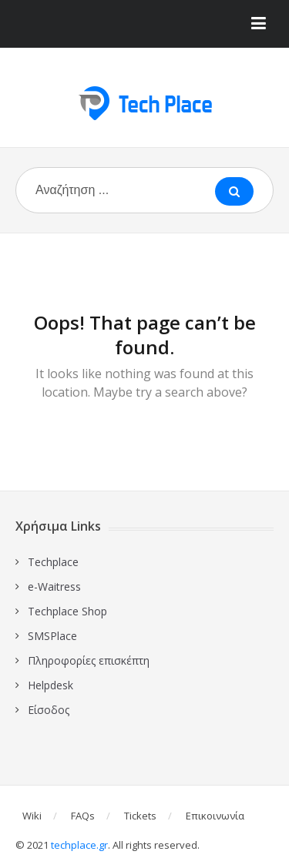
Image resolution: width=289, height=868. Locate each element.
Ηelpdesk (50, 685)
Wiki (32, 816)
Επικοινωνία (215, 816)
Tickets (140, 816)
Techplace (53, 562)
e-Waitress (54, 586)
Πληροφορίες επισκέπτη (89, 660)
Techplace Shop (67, 611)
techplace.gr (79, 845)
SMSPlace (52, 636)
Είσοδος (49, 710)
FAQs (83, 816)
